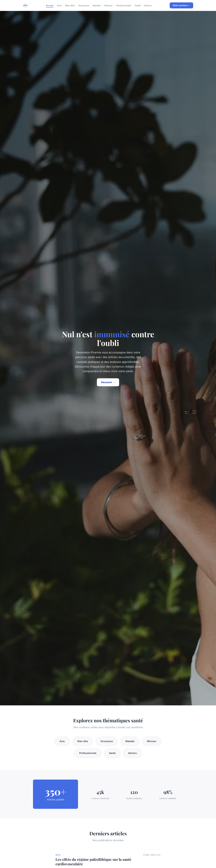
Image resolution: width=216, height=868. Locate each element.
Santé (138, 5)
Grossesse (84, 5)
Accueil (50, 5)
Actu (59, 5)
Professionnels (124, 5)
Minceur (108, 5)
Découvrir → (108, 382)
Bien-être (70, 5)
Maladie (97, 5)
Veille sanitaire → (181, 5)
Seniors (148, 5)
